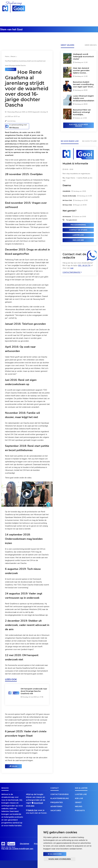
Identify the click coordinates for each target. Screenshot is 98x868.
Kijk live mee (78, 240)
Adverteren (56, 806)
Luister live (78, 235)
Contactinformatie (72, 272)
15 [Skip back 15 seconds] (8, 504)
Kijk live (79, 798)
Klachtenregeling (60, 798)
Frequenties (57, 802)
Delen (13, 766)
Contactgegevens (59, 794)
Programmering (78, 225)
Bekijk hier (33, 810)
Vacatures (56, 810)
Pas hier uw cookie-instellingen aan (17, 849)
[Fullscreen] (49, 504)
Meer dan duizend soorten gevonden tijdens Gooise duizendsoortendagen (83, 71)
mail (72, 268)
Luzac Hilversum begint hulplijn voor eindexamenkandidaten (84, 98)
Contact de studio (78, 230)
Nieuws (13, 56)
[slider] (29, 504)
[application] (27, 494)
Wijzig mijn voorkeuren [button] (60, 859)
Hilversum (11, 69)
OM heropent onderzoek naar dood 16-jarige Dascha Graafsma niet (34, 691)
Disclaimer (25, 844)
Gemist (78, 802)
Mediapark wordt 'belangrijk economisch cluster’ (83, 57)
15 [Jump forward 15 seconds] (12, 504)
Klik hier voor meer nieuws (79, 125)
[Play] (27, 494)
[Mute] (46, 504)
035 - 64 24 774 (84, 265)
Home (7, 56)
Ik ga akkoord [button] (55, 854)
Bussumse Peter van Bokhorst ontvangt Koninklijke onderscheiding (82, 112)
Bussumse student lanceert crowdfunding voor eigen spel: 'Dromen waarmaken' (84, 84)
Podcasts (80, 810)
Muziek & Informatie (75, 164)
